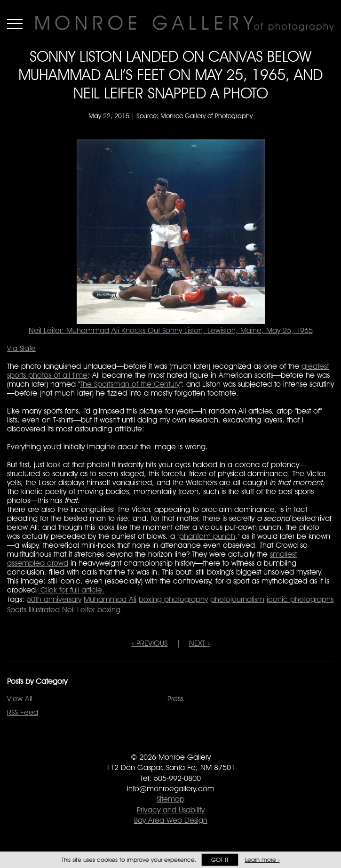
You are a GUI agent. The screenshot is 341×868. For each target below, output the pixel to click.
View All (20, 699)
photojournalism (237, 599)
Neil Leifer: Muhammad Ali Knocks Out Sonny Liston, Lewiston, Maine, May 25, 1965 (171, 330)
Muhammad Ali (110, 599)
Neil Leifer (79, 610)
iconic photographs (300, 599)
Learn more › (262, 860)
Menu (15, 24)
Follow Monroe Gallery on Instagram (189, 744)
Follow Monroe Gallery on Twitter (170, 744)
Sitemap (170, 799)
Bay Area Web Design (171, 820)
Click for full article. (71, 590)
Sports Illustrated (33, 610)
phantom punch (207, 536)
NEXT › (199, 643)
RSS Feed (23, 712)
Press (175, 699)
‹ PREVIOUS (150, 643)
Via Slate (21, 348)
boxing (109, 610)
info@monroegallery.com (171, 789)
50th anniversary (54, 599)
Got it (220, 860)
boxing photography (173, 599)
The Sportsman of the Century (130, 384)
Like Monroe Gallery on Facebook (152, 744)
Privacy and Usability (171, 810)
